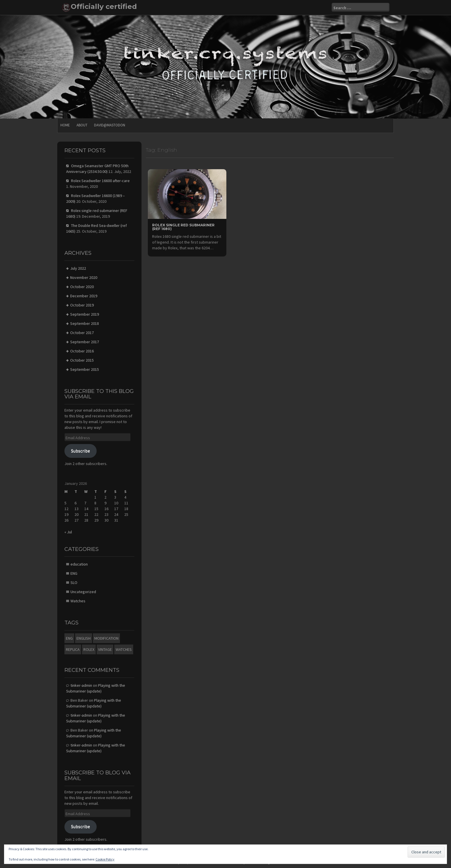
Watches (78, 601)
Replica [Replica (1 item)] (73, 649)
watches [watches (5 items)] (124, 649)
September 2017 (85, 342)
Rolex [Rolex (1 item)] (89, 649)
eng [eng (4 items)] (69, 638)
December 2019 (84, 296)
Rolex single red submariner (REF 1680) (183, 227)
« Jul (68, 532)
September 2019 (85, 314)
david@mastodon (110, 125)
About (82, 125)
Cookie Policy (105, 859)
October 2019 (82, 305)
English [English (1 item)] (84, 638)
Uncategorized (83, 592)
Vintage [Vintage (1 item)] (105, 649)
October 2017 (82, 333)
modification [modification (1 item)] (106, 638)
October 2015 (82, 360)
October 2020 (82, 287)
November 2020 (84, 277)
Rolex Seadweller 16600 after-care (100, 181)
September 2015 (85, 369)
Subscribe (81, 451)
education (79, 564)
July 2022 (78, 268)
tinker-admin (81, 685)
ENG (74, 573)
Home (65, 125)
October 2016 (82, 351)
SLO (74, 582)
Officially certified (104, 6)
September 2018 (85, 323)
